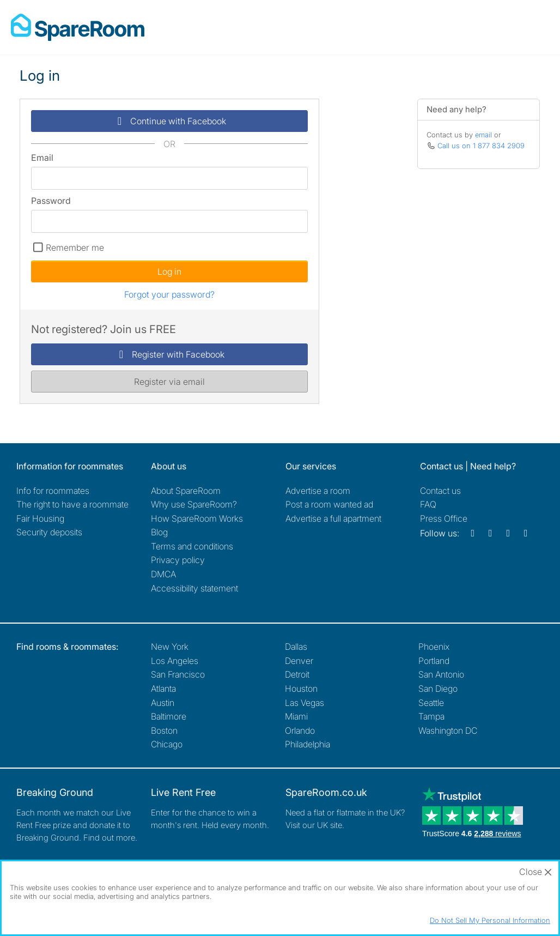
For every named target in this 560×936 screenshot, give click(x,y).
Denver (299, 661)
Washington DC (448, 730)
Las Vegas (305, 703)
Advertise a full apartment (333, 518)
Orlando (300, 730)
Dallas (296, 647)
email (483, 135)
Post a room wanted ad (329, 504)
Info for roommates (53, 491)
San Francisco (178, 674)
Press (444, 518)
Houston (301, 689)
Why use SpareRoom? (194, 504)
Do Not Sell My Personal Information (490, 920)
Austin (163, 703)
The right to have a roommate (72, 504)
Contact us (440, 491)
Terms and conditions (192, 546)
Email (42, 158)
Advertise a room (318, 491)
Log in (169, 271)
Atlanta (163, 689)
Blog (159, 532)
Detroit (297, 674)
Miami (296, 716)
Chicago (167, 744)
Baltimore (169, 716)
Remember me (75, 247)
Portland (434, 661)
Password (51, 201)
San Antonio (441, 674)
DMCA (163, 574)
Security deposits (49, 532)
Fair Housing (40, 518)
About (186, 491)
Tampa (431, 716)
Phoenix (434, 647)
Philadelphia (308, 744)
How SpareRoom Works (197, 518)
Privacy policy (178, 560)
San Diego (438, 689)
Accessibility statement (194, 588)
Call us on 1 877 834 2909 (481, 146)
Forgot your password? (169, 294)
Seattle (431, 703)
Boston (164, 730)
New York (170, 647)
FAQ (428, 504)
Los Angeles (175, 661)
